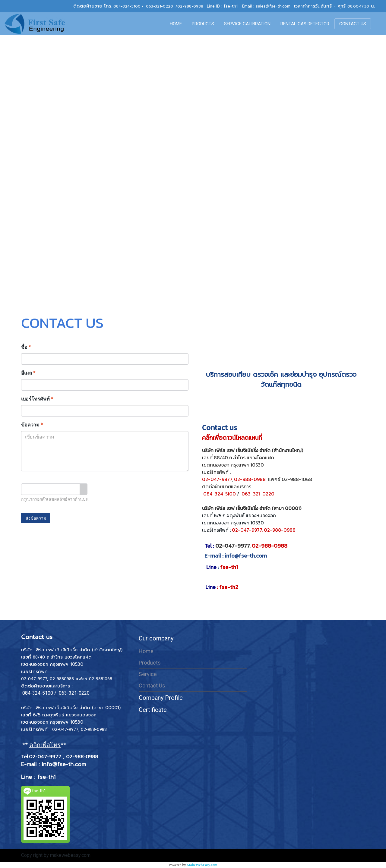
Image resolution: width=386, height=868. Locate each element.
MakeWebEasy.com (202, 865)
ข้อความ (32, 425)
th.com (77, 764)
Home (146, 651)
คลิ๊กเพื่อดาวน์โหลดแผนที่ (233, 438)
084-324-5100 (127, 6)
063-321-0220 (160, 6)
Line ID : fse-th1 (222, 6)
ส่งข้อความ (35, 518)
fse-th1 (222, 567)
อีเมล (28, 373)
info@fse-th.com (246, 556)
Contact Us (152, 686)
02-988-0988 (190, 6)
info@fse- (55, 764)
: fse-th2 (222, 587)
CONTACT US (353, 24)
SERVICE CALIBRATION (247, 24)
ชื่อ (26, 347)
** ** (45, 745)
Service (148, 674)
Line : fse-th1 (39, 777)
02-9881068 (101, 679)
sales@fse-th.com (273, 6)
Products (150, 663)
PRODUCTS (203, 24)
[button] (377, 24)
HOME (176, 24)
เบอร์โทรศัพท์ (37, 399)
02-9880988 (62, 679)
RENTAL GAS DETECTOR (305, 24)
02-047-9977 (217, 479)
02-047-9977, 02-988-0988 (264, 530)
